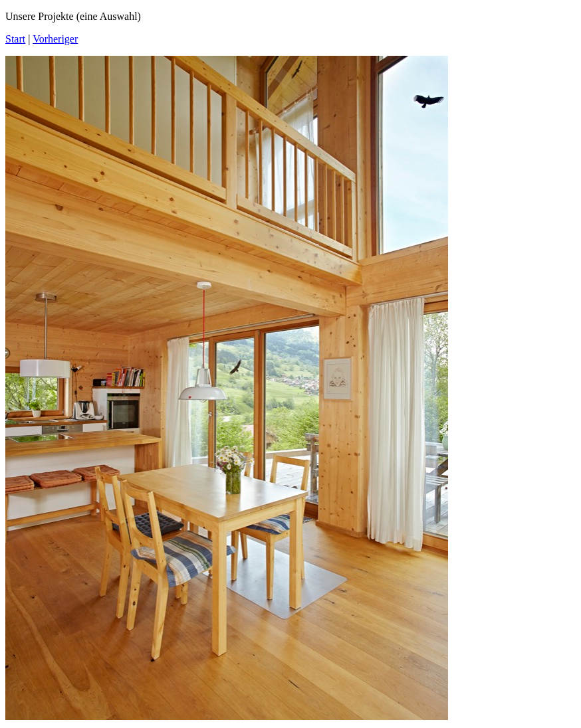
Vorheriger (55, 39)
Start (15, 39)
